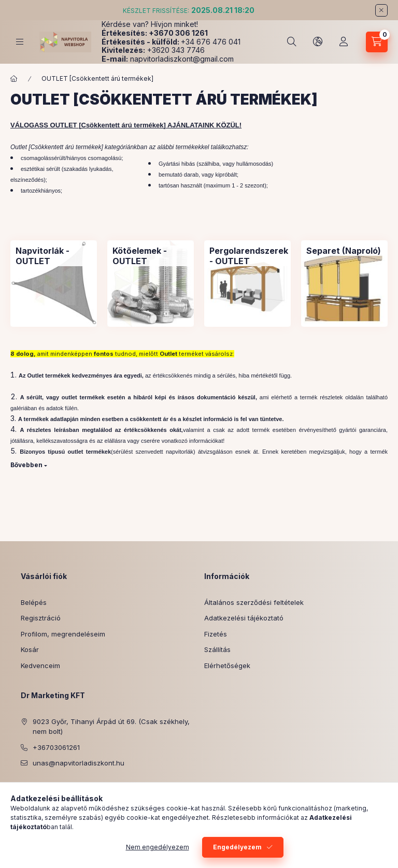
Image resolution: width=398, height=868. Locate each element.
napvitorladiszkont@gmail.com (182, 59)
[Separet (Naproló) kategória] (344, 251)
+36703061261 (56, 747)
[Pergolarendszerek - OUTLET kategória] (249, 256)
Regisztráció (41, 618)
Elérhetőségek (227, 666)
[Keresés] (292, 42)
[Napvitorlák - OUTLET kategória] (54, 256)
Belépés (34, 602)
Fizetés (216, 634)
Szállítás (217, 649)
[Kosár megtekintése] (377, 42)
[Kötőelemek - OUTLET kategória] (151, 256)
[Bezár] (381, 10)
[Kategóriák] (20, 42)
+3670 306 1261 (178, 33)
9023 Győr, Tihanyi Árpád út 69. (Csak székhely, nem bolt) (111, 727)
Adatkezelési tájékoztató (244, 618)
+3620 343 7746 (176, 50)
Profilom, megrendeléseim (63, 634)
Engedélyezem (237, 847)
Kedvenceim (40, 666)
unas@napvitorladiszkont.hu (79, 763)
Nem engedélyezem (158, 847)
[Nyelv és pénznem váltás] (318, 42)
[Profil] (344, 42)
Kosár (30, 649)
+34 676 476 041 (211, 42)
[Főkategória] (14, 79)
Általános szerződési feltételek (254, 602)
